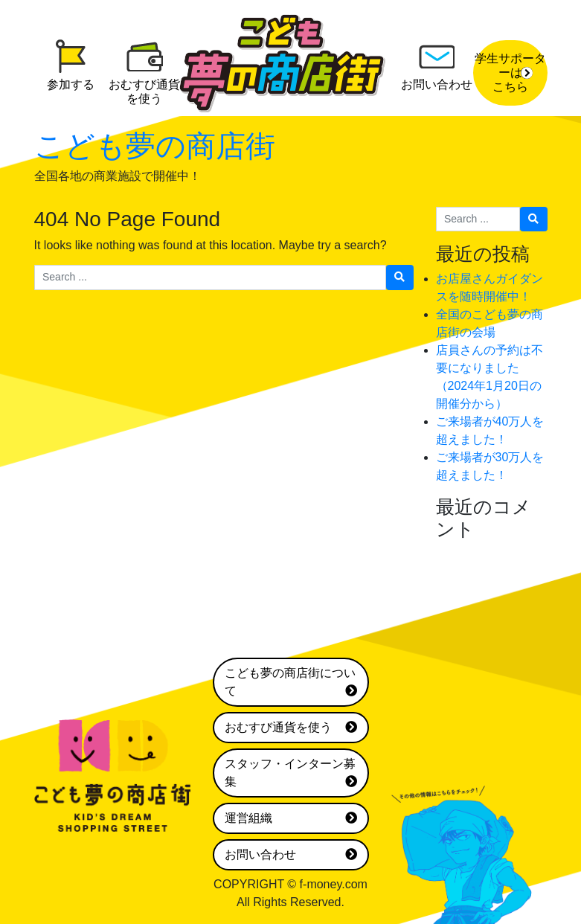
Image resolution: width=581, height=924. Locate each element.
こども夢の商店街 (155, 146)
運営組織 (291, 818)
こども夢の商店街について (291, 683)
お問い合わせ (291, 855)
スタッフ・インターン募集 (291, 774)
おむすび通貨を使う (291, 728)
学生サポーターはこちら (510, 73)
